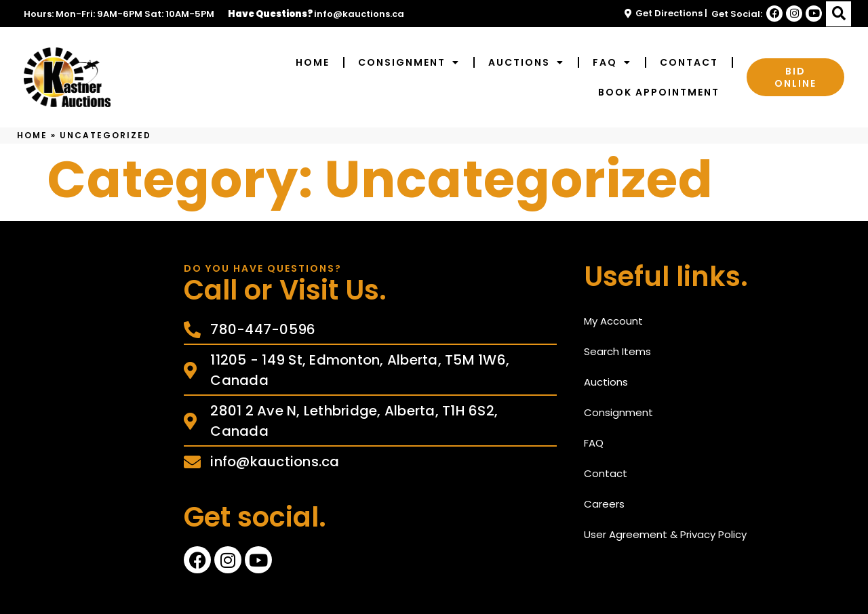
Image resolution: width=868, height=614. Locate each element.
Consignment (409, 62)
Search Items (617, 351)
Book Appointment (659, 92)
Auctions (526, 62)
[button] (839, 14)
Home (313, 62)
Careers (604, 504)
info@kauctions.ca (359, 14)
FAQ (612, 62)
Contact (689, 62)
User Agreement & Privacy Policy (665, 534)
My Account (613, 321)
